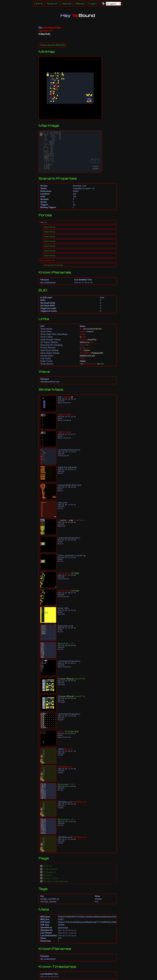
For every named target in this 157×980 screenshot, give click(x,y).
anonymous (63, 927)
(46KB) (52, 45)
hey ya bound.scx (48, 282)
